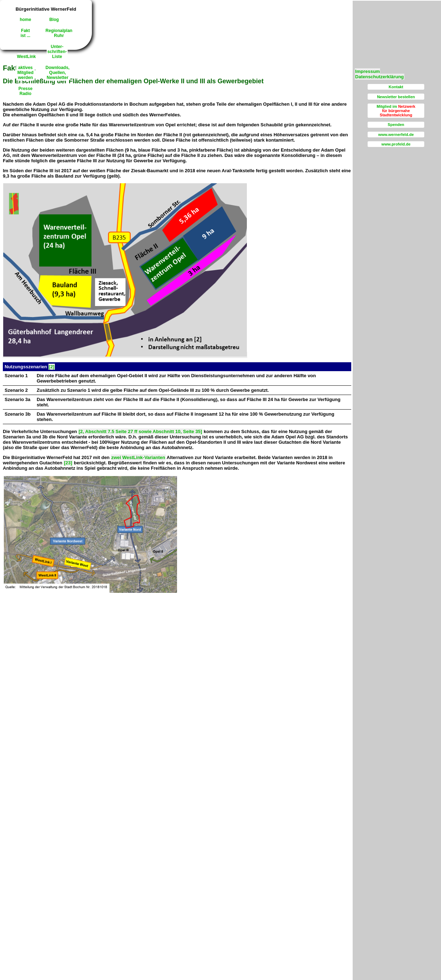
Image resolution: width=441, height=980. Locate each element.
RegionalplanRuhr (59, 33)
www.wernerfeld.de (396, 135)
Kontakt (396, 87)
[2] (52, 367)
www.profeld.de (396, 144)
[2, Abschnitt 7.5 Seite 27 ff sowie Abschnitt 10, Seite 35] (141, 431)
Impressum (367, 71)
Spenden (396, 125)
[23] (68, 463)
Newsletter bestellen (396, 97)
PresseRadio (25, 91)
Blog (54, 20)
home (25, 20)
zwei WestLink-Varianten (138, 457)
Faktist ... (25, 33)
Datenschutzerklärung (380, 77)
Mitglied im (396, 111)
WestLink (26, 57)
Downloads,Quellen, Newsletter (58, 73)
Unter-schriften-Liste (57, 52)
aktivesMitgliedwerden (25, 73)
